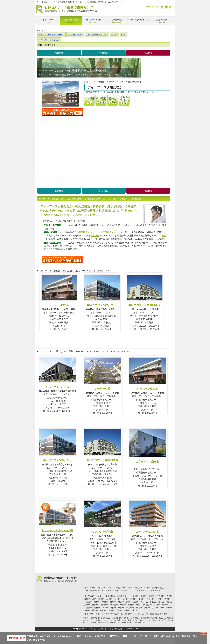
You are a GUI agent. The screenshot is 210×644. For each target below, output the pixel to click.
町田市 (153, 602)
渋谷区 (117, 599)
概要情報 (59, 53)
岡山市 (103, 610)
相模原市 (104, 605)
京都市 (87, 610)
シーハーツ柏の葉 (59, 305)
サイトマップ (154, 591)
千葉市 (123, 605)
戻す (166, 7)
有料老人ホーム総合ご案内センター (71, 9)
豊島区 (97, 602)
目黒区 (135, 602)
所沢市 (165, 605)
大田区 (169, 596)
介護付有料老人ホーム (85, 232)
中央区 (167, 599)
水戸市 (105, 608)
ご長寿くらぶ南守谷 (147, 462)
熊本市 (135, 610)
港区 (128, 602)
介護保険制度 (158, 588)
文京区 (121, 602)
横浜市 (169, 602)
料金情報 (104, 53)
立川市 (161, 602)
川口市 (157, 605)
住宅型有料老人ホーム (110, 232)
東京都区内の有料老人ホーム (118, 596)
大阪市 (155, 608)
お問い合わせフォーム (125, 623)
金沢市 (111, 610)
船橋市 (131, 605)
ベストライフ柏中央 (57, 387)
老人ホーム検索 (105, 588)
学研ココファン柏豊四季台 (144, 305)
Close (204, 633)
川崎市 (87, 605)
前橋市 (97, 608)
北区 (94, 599)
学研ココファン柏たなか (101, 305)
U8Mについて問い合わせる (62, 259)
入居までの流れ (112, 591)
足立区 (135, 596)
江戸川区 (160, 596)
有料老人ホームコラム (123, 588)
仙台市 (121, 608)
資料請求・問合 (17, 638)
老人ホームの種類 (142, 588)
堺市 (162, 608)
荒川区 (143, 596)
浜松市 (147, 608)
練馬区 (113, 602)
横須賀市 (114, 605)
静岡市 (139, 608)
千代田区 (88, 602)
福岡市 (127, 610)
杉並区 (133, 599)
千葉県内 (95, 235)
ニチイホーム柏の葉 (147, 532)
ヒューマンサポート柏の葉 (57, 530)
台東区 (159, 599)
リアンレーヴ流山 (102, 532)
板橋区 (151, 596)
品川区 (109, 599)
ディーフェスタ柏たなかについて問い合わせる (63, 112)
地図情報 (148, 53)
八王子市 (144, 602)
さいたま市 (147, 605)
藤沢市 (95, 605)
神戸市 (95, 610)
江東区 (101, 599)
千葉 (138, 605)
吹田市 (169, 608)
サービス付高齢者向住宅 (157, 614)
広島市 (119, 610)
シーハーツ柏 (102, 389)
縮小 (162, 7)
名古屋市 (130, 608)
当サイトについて (129, 591)
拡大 (170, 7)
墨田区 (141, 599)
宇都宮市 (88, 608)
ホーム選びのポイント (94, 591)
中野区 (105, 602)
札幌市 (113, 608)
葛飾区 (87, 599)
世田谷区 (150, 599)
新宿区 (125, 599)
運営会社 (142, 591)
